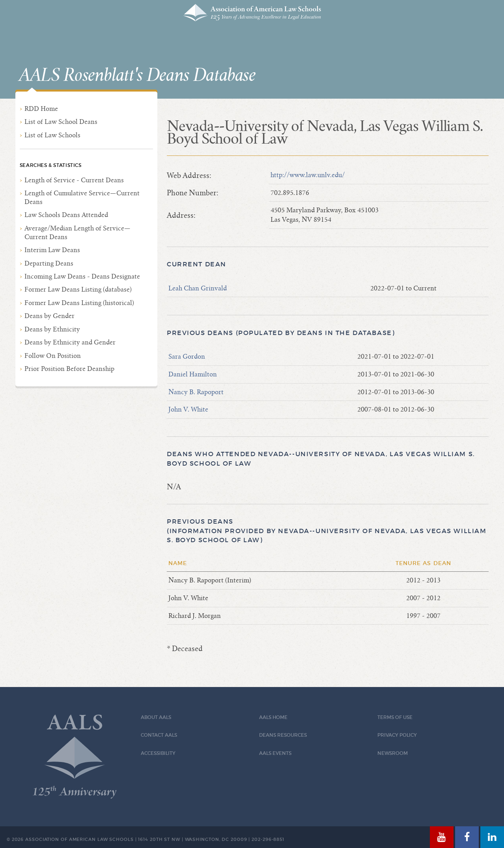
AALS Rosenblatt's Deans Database (137, 75)
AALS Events (275, 753)
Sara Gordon (187, 357)
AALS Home (273, 717)
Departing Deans (49, 263)
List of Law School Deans (61, 122)
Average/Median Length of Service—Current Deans (77, 233)
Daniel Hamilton (193, 374)
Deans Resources (283, 735)
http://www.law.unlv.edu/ (308, 175)
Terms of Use (395, 717)
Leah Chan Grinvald (198, 288)
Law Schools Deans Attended (66, 215)
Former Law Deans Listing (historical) (79, 303)
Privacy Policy (397, 735)
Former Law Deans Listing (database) (78, 289)
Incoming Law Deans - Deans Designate (82, 276)
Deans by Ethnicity (52, 329)
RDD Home (41, 109)
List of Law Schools (52, 135)
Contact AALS (159, 735)
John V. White (188, 409)
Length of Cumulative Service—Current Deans (82, 197)
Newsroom (393, 753)
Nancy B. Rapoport (196, 392)
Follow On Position (53, 356)
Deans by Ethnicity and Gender (70, 342)
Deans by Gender (49, 316)
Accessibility (158, 753)
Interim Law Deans (52, 250)
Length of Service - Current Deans (74, 180)
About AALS (156, 717)
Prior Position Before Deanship (69, 369)
